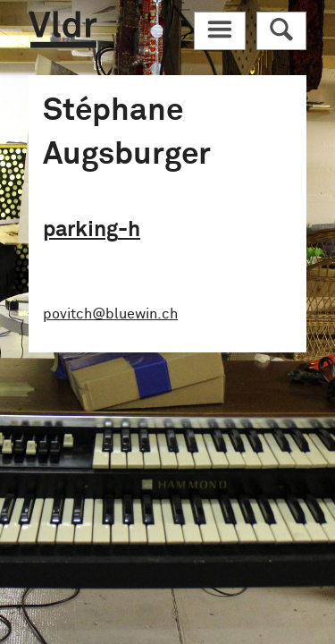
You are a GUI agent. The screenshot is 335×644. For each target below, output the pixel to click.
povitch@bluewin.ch (110, 314)
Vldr (63, 30)
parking (92, 230)
